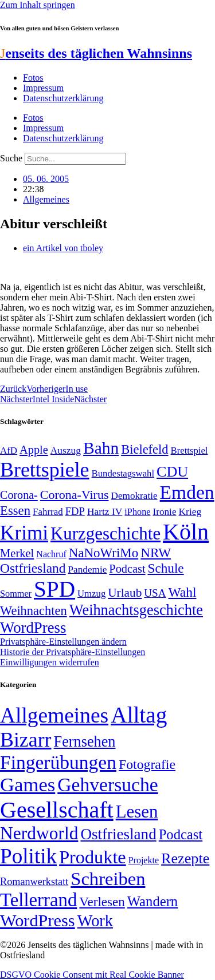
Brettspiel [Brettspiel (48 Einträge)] (189, 451)
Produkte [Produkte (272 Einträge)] (93, 857)
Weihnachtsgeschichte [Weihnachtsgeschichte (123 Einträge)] (136, 610)
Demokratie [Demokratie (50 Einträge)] (134, 496)
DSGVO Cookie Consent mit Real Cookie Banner (92, 975)
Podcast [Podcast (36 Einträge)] (181, 834)
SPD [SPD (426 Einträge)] (54, 589)
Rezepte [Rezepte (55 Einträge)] (185, 858)
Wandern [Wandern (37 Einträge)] (153, 901)
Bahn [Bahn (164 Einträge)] (101, 448)
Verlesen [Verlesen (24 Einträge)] (102, 902)
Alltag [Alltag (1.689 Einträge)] (139, 715)
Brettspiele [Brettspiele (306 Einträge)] (45, 470)
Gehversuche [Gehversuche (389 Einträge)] (107, 785)
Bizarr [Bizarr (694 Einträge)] (26, 740)
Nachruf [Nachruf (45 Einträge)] (51, 554)
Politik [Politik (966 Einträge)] (28, 856)
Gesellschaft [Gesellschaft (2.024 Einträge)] (57, 810)
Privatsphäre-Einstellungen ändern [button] (63, 642)
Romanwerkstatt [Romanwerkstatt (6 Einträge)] (34, 882)
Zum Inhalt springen (38, 5)
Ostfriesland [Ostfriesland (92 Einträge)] (33, 568)
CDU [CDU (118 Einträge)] (172, 472)
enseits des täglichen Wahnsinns (96, 53)
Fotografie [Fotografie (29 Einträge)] (147, 764)
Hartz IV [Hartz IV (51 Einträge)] (105, 511)
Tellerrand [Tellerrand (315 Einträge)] (38, 900)
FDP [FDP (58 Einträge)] (75, 511)
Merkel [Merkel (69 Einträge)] (17, 553)
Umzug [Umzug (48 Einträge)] (91, 594)
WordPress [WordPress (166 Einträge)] (38, 921)
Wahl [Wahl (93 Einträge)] (183, 592)
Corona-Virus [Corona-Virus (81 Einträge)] (75, 495)
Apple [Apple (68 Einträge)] (34, 450)
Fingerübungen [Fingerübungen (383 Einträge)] (58, 762)
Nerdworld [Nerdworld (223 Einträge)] (39, 833)
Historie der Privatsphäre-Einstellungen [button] (73, 652)
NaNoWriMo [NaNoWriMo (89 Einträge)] (103, 553)
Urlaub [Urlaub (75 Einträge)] (125, 593)
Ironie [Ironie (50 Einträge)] (164, 512)
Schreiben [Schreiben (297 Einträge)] (108, 879)
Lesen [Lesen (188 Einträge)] (137, 812)
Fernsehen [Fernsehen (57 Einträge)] (85, 742)
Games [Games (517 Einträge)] (28, 785)
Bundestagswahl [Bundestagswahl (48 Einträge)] (123, 473)
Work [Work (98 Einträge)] (95, 921)
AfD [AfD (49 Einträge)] (9, 451)
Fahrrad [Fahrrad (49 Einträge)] (48, 512)
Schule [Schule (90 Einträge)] (166, 568)
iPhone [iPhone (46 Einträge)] (137, 512)
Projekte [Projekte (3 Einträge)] (144, 860)
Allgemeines (46, 199)
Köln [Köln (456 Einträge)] (186, 532)
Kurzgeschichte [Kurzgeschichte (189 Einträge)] (105, 533)
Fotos (33, 78)
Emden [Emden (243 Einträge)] (187, 492)
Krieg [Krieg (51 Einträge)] (190, 511)
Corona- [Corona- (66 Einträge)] (19, 495)
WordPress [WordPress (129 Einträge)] (33, 628)
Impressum (43, 88)
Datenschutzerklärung (63, 98)
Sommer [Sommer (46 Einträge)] (16, 594)
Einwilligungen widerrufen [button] (50, 662)
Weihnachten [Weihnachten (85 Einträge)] (34, 611)
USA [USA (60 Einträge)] (155, 593)
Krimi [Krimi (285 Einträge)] (24, 533)
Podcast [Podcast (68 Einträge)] (127, 569)
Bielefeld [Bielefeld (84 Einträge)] (144, 449)
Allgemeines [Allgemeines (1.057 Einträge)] (54, 715)
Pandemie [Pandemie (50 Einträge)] (88, 570)
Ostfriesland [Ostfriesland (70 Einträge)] (118, 834)
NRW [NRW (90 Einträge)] (156, 553)
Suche (11, 158)
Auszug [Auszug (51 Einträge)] (66, 450)
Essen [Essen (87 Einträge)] (15, 511)
